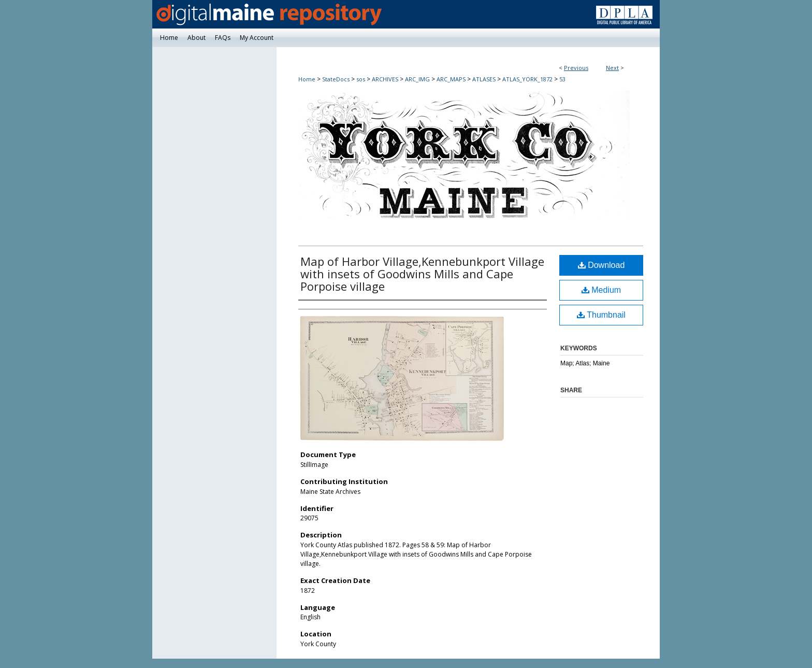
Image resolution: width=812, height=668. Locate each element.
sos (361, 79)
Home (307, 79)
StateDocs (336, 79)
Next (612, 68)
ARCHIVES (385, 79)
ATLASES (484, 79)
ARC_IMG (417, 79)
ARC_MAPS (451, 79)
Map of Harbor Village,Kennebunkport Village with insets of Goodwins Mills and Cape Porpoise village (422, 274)
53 (562, 79)
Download (601, 265)
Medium (601, 290)
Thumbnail (601, 315)
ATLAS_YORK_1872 (527, 79)
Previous (576, 68)
